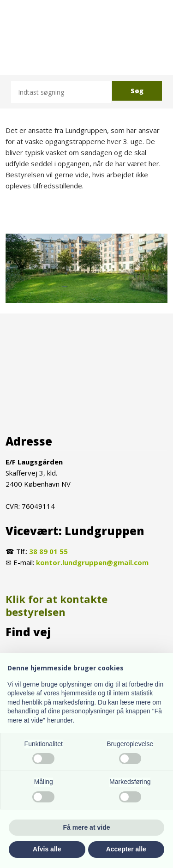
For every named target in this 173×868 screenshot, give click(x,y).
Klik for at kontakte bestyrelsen (57, 606)
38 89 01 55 (48, 551)
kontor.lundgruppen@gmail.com (92, 562)
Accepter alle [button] (126, 849)
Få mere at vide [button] (87, 827)
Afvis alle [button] (47, 849)
